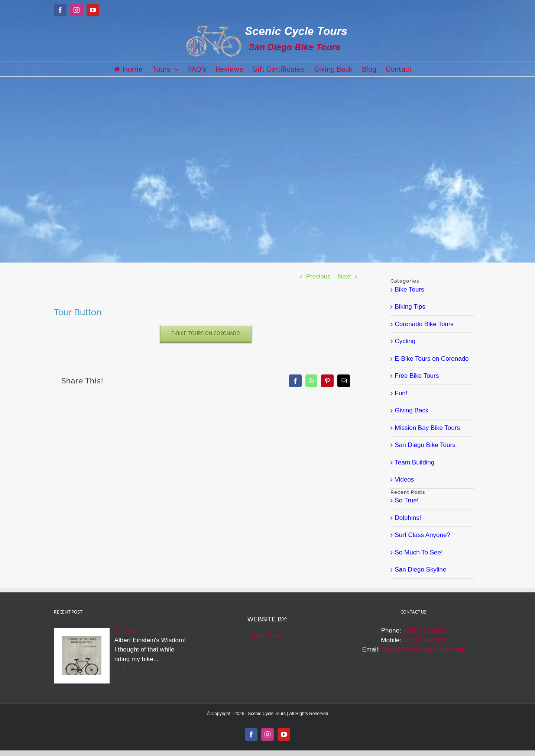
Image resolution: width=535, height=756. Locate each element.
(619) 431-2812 (424, 630)
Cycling (405, 341)
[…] (119, 668)
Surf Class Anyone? (423, 535)
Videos (405, 480)
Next (345, 276)
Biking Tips (410, 307)
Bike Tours (410, 289)
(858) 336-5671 (425, 640)
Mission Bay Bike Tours (427, 428)
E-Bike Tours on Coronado (432, 359)
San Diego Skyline (421, 570)
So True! (407, 500)
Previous (318, 276)
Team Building (415, 462)
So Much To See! (419, 552)
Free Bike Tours (417, 376)
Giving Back (412, 410)
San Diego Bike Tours (425, 445)
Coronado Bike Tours (424, 324)
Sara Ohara (267, 635)
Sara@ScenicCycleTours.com (423, 649)
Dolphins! (408, 518)
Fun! (401, 393)
